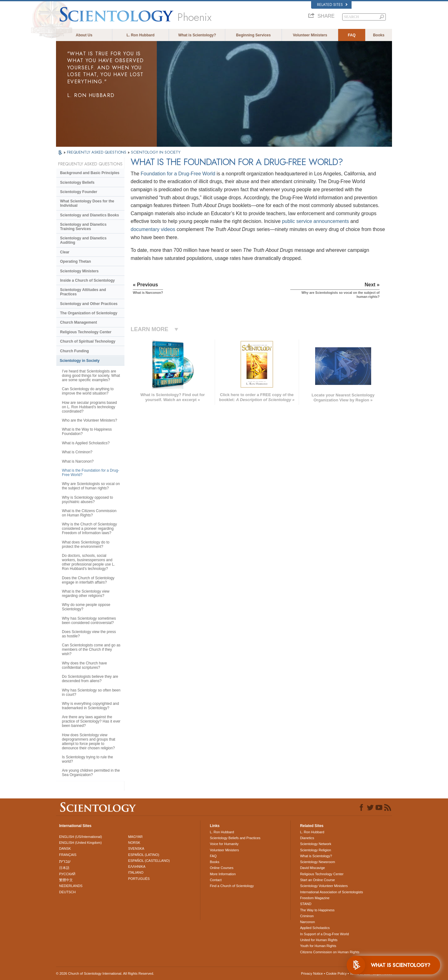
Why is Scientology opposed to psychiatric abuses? (87, 500)
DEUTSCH (67, 892)
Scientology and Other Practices (89, 304)
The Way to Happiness (317, 910)
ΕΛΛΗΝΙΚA (137, 867)
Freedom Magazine (315, 898)
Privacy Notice (312, 973)
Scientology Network (315, 844)
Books (379, 35)
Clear (65, 252)
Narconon (307, 922)
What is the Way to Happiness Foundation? (87, 432)
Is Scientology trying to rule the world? (87, 759)
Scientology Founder (79, 192)
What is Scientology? (197, 35)
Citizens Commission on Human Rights (330, 952)
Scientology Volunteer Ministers (324, 886)
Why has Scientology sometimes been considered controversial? (89, 621)
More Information (223, 874)
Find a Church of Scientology (232, 886)
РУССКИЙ (67, 874)
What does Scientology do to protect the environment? (86, 544)
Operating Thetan (75, 261)
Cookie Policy (336, 973)
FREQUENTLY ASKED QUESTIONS (97, 152)
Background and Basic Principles (90, 173)
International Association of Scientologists (331, 892)
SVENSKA (136, 848)
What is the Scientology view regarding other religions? (86, 594)
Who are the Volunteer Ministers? (89, 420)
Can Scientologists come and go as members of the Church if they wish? (91, 649)
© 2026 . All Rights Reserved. (105, 973)
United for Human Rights (319, 940)
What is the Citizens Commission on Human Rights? (89, 513)
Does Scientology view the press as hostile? (89, 634)
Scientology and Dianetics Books (89, 215)
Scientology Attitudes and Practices (83, 292)
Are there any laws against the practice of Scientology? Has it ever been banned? (91, 721)
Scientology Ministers (79, 271)
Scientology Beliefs (77, 183)
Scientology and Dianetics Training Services (83, 227)
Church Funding (75, 351)
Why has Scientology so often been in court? (91, 692)
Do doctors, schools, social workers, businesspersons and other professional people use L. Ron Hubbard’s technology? (89, 562)
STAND (306, 904)
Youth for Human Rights (318, 946)
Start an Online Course (317, 880)
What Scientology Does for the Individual (87, 203)
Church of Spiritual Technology (88, 341)
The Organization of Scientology (89, 313)
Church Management (79, 322)
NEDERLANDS (71, 886)
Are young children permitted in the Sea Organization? (91, 773)
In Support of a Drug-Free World (324, 934)
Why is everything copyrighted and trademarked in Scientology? (90, 706)
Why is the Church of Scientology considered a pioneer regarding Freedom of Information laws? (89, 529)
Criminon (307, 916)
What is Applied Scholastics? (86, 443)
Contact (216, 880)
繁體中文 (66, 880)
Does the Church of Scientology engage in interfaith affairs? (88, 580)
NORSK (134, 843)
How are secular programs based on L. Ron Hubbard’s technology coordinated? (89, 407)
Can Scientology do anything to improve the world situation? (88, 391)
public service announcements (315, 221)
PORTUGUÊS (139, 879)
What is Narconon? (78, 461)
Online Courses (222, 868)
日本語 (64, 868)
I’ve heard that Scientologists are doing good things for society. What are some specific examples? (91, 376)
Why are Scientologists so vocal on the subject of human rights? (91, 486)
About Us (84, 35)
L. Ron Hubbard (141, 35)
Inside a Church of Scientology (87, 280)
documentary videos (153, 229)
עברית (65, 861)
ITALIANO (136, 872)
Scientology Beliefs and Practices (235, 838)
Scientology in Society (80, 361)
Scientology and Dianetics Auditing (83, 240)
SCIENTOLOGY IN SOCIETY (156, 152)
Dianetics (307, 838)
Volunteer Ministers (310, 35)
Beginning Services (253, 35)
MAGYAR (135, 837)
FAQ (352, 35)
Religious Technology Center (86, 332)
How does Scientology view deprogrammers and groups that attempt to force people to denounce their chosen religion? (89, 742)
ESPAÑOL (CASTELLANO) (149, 861)
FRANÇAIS (68, 855)
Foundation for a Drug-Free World (178, 174)
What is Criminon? (77, 452)
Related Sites (332, 5)
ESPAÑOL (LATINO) (144, 855)
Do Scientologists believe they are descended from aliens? (90, 679)
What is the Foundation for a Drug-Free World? (91, 473)
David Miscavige (312, 868)
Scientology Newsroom (317, 862)
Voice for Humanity (224, 844)
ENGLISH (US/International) (81, 837)
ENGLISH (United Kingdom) (80, 843)
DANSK (65, 848)
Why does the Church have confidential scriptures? (84, 665)
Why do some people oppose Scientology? (86, 607)
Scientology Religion (315, 850)
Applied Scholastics (315, 928)
